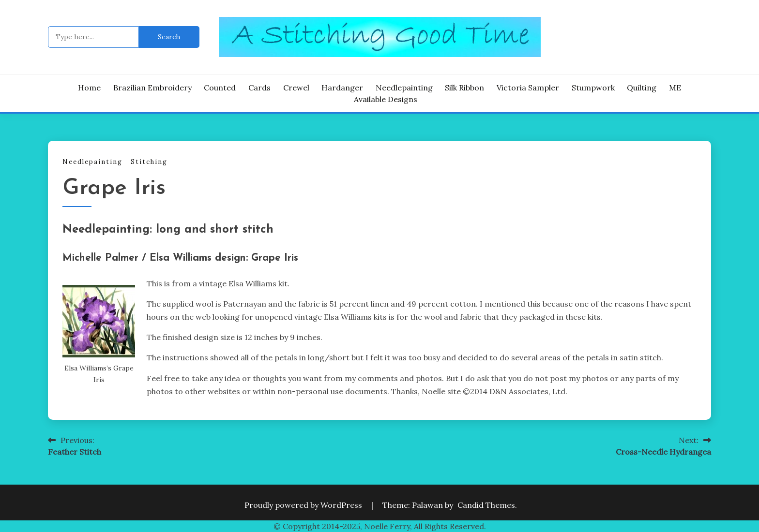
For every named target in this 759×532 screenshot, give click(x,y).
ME (675, 88)
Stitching (149, 162)
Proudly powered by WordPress (304, 505)
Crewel (296, 88)
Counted (220, 88)
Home (89, 88)
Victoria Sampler (528, 88)
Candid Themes (486, 505)
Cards (259, 88)
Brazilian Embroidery (152, 88)
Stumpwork (593, 88)
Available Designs (386, 99)
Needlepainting (404, 88)
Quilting (642, 88)
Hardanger (342, 88)
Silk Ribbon (464, 88)
